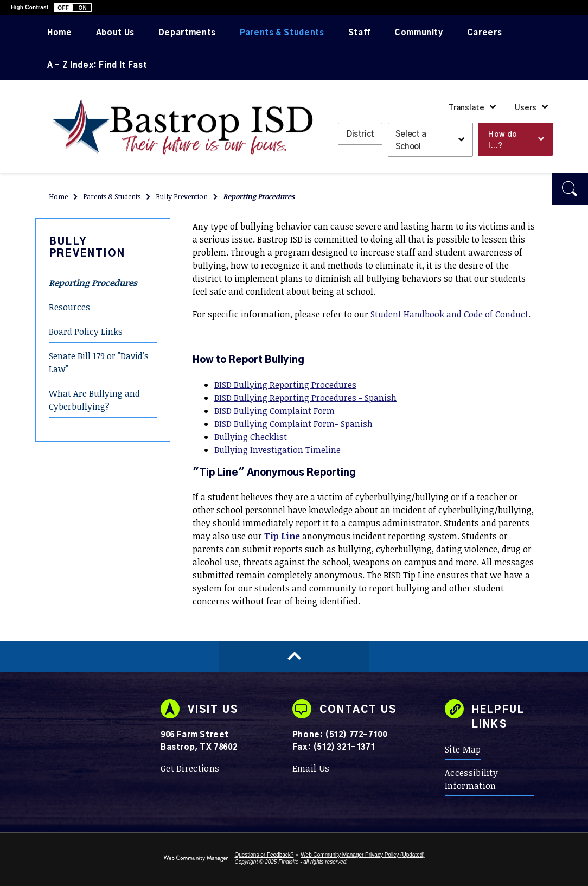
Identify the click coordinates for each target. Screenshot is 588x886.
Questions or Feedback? (264, 855)
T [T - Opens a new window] (267, 536)
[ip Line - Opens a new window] (285, 536)
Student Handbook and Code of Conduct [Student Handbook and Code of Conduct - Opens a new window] (449, 314)
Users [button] (526, 108)
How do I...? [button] (503, 140)
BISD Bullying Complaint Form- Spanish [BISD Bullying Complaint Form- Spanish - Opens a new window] (293, 424)
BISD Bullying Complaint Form (274, 411)
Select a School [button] (411, 141)
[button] (73, 8)
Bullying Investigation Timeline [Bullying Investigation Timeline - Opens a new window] (277, 450)
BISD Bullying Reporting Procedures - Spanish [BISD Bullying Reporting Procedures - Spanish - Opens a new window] (305, 398)
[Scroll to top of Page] (294, 656)
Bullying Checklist (251, 437)
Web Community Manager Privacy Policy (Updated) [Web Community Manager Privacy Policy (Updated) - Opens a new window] (362, 855)
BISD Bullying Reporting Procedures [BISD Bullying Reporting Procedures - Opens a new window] (285, 385)
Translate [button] (466, 108)
